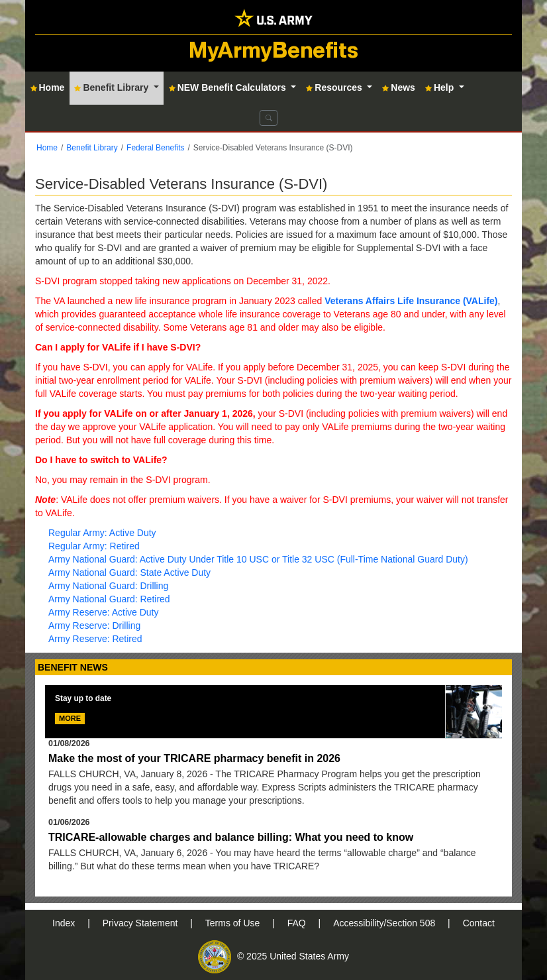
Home (47, 148)
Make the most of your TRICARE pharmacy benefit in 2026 (194, 758)
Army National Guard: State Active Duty (129, 572)
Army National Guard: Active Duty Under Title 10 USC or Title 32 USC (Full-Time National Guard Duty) (258, 559)
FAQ (298, 923)
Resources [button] (335, 87)
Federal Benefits (155, 148)
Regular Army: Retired (94, 546)
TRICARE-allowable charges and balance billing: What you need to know (231, 837)
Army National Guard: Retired (109, 599)
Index (65, 923)
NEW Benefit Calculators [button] (229, 87)
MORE (70, 718)
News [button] (399, 87)
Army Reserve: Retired (95, 639)
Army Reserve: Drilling (94, 626)
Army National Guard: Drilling (108, 586)
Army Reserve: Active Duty (104, 612)
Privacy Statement (142, 923)
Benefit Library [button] (113, 87)
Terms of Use (234, 923)
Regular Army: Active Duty (102, 533)
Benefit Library (92, 148)
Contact (479, 923)
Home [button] (48, 87)
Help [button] (441, 87)
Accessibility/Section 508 (385, 923)
